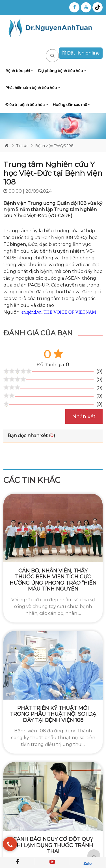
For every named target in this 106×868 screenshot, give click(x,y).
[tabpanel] (53, 126)
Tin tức (22, 146)
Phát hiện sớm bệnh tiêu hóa (33, 88)
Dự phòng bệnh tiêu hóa (62, 71)
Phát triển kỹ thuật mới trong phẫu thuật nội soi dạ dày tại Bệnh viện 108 (53, 714)
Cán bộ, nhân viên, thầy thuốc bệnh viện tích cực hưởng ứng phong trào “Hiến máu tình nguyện (53, 580)
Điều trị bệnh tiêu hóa (27, 105)
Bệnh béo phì (19, 71)
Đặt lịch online (81, 53)
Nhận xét (84, 416)
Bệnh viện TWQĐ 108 (54, 146)
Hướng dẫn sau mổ (72, 105)
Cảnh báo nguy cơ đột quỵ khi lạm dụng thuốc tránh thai (53, 845)
